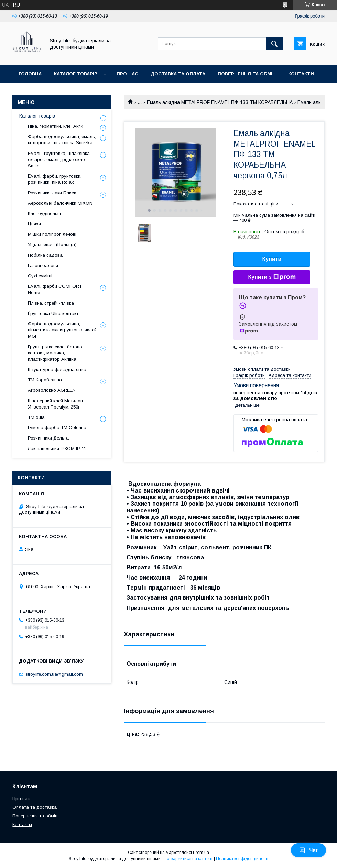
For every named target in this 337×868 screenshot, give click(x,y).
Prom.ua (201, 853)
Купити (272, 259)
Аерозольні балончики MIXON (60, 203)
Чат (308, 850)
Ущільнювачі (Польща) (52, 245)
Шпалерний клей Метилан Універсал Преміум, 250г (55, 404)
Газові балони (43, 266)
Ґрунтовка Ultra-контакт (53, 313)
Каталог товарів (76, 74)
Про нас (127, 74)
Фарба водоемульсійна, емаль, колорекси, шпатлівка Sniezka (62, 140)
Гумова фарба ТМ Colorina (57, 428)
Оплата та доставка (35, 807)
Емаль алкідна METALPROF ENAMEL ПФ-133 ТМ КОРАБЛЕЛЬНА (220, 102)
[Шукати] (274, 44)
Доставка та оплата (178, 74)
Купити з (272, 277)
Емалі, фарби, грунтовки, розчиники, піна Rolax (55, 179)
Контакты (22, 824)
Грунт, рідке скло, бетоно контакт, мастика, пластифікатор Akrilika (55, 353)
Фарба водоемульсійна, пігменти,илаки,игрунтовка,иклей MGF (62, 330)
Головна (30, 74)
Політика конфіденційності (242, 859)
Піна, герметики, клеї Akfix (56, 126)
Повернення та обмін (247, 74)
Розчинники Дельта (48, 438)
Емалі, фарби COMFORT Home (55, 289)
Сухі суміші (40, 276)
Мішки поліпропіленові (52, 234)
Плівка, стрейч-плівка (51, 303)
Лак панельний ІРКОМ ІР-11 (57, 449)
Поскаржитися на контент (188, 859)
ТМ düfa (36, 417)
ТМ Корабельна (45, 380)
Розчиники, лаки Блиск (52, 193)
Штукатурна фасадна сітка (57, 369)
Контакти (301, 74)
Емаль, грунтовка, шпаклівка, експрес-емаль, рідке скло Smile (59, 160)
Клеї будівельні (44, 214)
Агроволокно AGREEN (52, 390)
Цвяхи (34, 224)
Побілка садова (45, 255)
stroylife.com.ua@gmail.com (54, 674)
